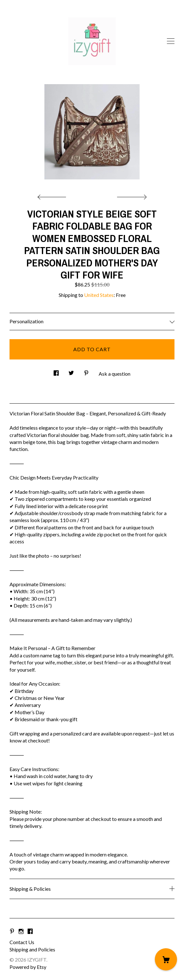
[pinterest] (12, 931)
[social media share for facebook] (56, 371)
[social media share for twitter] (71, 371)
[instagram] (21, 931)
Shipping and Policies (32, 949)
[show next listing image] (131, 195)
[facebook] (30, 931)
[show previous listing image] (53, 195)
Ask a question (115, 374)
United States (99, 295)
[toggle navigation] (171, 41)
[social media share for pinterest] (86, 371)
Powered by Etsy (28, 967)
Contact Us (22, 942)
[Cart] (166, 959)
